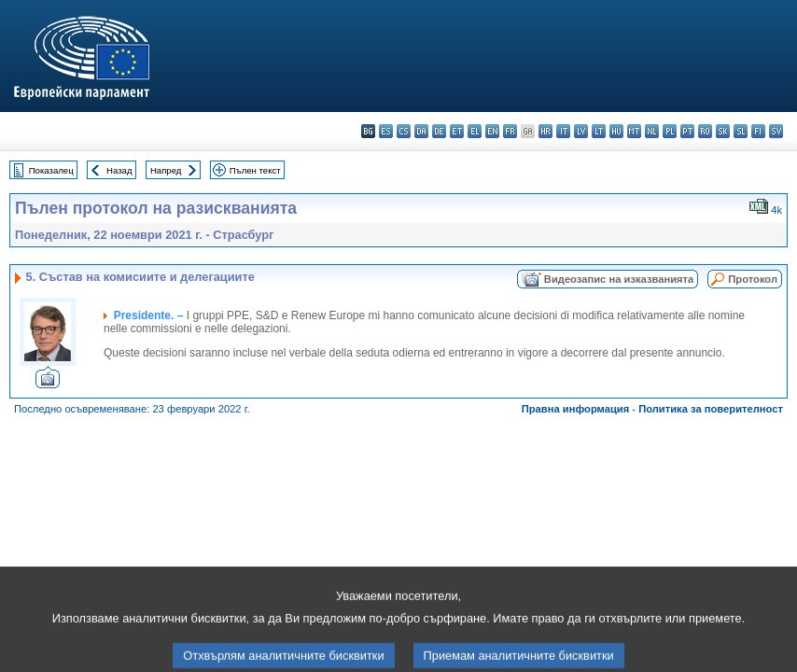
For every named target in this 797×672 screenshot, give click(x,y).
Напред (166, 170)
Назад (119, 170)
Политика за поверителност (711, 409)
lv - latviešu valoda (581, 131)
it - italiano (563, 131)
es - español (386, 131)
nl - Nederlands (652, 131)
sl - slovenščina (741, 131)
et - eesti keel (457, 131)
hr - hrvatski (545, 131)
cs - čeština (404, 131)
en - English (492, 131)
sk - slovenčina (723, 131)
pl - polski (670, 131)
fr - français (510, 131)
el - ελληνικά (475, 131)
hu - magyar (616, 131)
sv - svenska (776, 131)
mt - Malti (634, 131)
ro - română (705, 131)
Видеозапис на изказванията (619, 279)
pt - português (687, 131)
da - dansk (421, 131)
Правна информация (576, 409)
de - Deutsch (439, 131)
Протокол (753, 279)
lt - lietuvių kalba (599, 131)
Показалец (51, 170)
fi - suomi (758, 131)
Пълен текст (255, 170)
